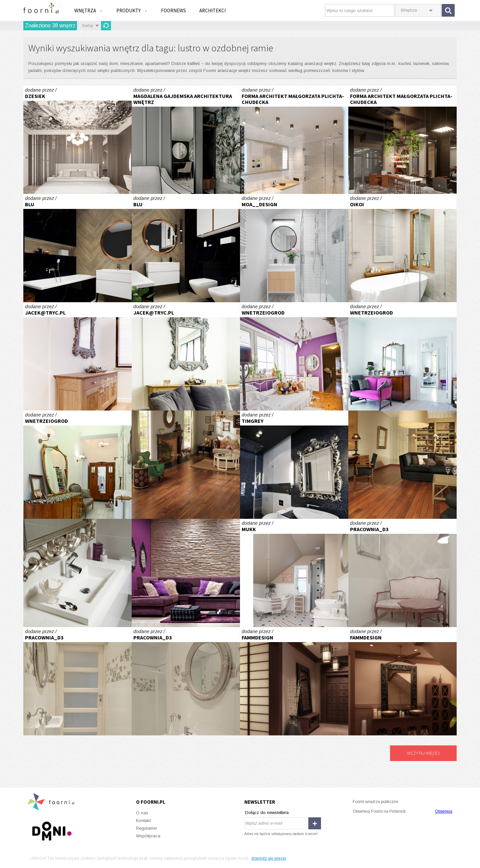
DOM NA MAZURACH (402, 248)
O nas (142, 813)
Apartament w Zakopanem (77, 356)
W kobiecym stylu (186, 573)
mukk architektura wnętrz (294, 573)
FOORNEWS (173, 10)
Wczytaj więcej (423, 753)
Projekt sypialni (77, 140)
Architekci (212, 10)
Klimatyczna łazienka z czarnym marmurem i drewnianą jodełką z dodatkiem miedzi (77, 248)
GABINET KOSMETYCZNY (402, 573)
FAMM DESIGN (294, 681)
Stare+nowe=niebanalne (402, 356)
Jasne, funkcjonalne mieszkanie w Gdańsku (294, 248)
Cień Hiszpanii (294, 356)
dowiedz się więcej (269, 858)
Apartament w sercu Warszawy (294, 465)
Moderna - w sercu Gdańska (294, 140)
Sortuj (87, 25)
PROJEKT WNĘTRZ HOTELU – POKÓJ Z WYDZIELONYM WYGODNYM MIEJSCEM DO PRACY (186, 140)
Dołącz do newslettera (267, 813)
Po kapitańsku (402, 465)
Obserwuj (444, 811)
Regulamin (146, 828)
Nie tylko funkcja (77, 573)
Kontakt (143, 821)
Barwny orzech (186, 465)
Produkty (132, 10)
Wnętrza (89, 10)
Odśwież (106, 26)
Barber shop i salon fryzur (402, 140)
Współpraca (148, 836)
